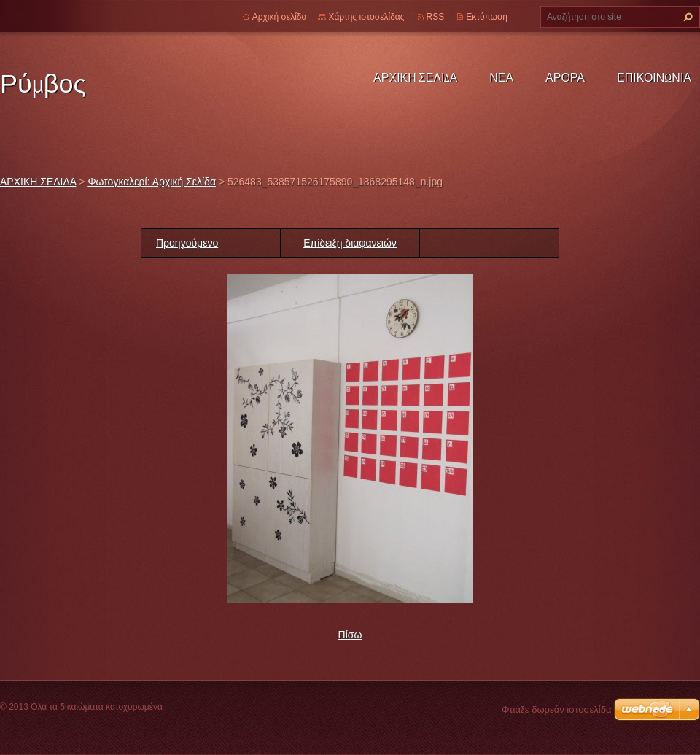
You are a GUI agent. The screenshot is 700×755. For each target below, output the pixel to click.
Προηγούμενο (187, 243)
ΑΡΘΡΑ (565, 77)
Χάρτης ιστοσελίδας (366, 17)
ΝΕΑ (501, 77)
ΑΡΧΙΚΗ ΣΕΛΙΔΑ (415, 77)
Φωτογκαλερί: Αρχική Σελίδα (152, 182)
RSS (436, 17)
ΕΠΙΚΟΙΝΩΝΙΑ (654, 77)
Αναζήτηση (686, 17)
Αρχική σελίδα (280, 17)
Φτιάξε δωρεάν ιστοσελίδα (556, 709)
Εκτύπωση (487, 17)
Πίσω (350, 635)
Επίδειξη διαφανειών (350, 243)
